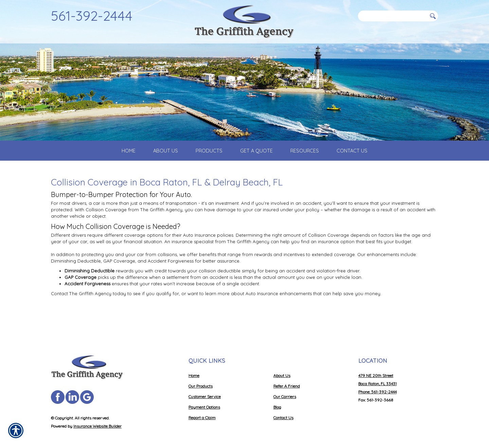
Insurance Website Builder (97, 418)
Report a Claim (202, 410)
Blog (277, 399)
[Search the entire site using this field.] (392, 16)
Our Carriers (285, 389)
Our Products (201, 378)
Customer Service (205, 389)
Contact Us (283, 410)
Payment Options (204, 399)
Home (194, 368)
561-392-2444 (92, 16)
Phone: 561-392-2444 (377, 384)
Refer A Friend (287, 378)
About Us (282, 368)
